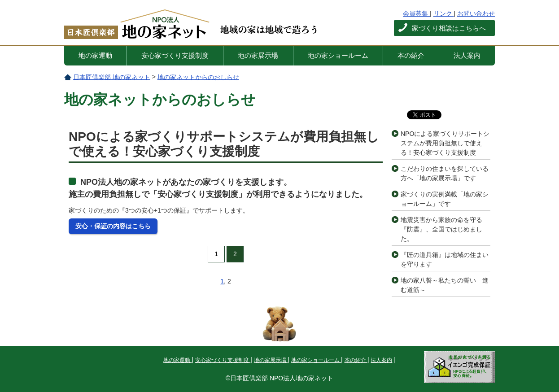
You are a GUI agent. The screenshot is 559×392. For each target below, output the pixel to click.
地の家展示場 (258, 55)
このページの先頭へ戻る (279, 324)
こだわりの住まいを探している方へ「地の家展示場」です (445, 173)
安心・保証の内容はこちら (113, 226)
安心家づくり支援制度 (175, 55)
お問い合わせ (476, 13)
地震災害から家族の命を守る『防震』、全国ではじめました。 (441, 229)
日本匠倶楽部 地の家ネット (159, 26)
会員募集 (416, 13)
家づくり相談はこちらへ (449, 28)
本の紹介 (411, 55)
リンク (444, 13)
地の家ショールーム (338, 55)
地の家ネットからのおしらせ (198, 77)
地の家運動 (95, 55)
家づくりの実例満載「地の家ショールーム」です (445, 199)
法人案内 (467, 55)
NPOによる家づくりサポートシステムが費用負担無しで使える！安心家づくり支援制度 (445, 143)
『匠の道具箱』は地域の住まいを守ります (445, 259)
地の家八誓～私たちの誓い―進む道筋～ (445, 285)
